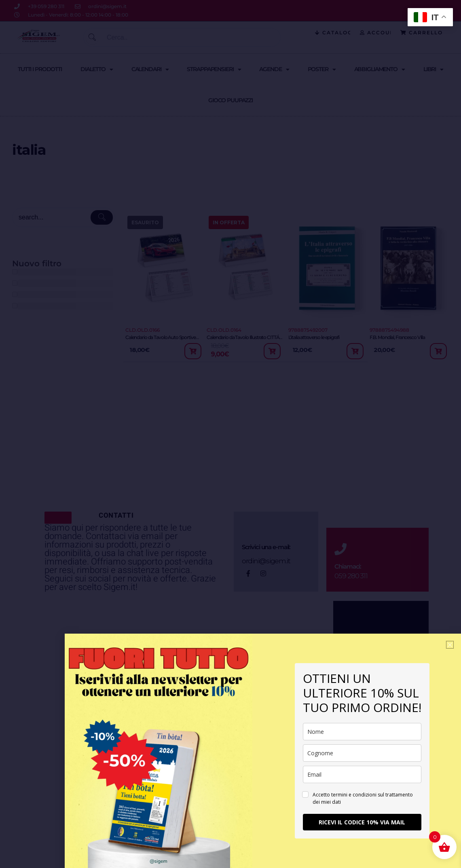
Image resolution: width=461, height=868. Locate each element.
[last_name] (362, 753)
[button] (450, 645)
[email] (362, 774)
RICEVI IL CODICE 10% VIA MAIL (362, 822)
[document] (230, 434)
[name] (362, 732)
